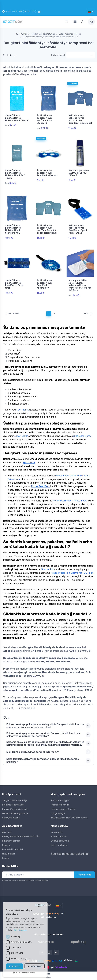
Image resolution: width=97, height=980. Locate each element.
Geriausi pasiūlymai (60, 830)
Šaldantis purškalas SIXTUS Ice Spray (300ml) (79, 170)
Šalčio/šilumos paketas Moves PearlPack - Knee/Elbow (45, 276)
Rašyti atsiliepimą (59, 834)
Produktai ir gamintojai (13, 794)
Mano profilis (57, 822)
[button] (25, 973)
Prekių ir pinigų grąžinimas (63, 798)
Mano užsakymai (59, 826)
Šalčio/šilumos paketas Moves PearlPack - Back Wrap (14, 276)
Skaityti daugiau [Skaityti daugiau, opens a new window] (20, 930)
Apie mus (7, 822)
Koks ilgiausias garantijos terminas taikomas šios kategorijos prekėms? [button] (43, 750)
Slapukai (6, 834)
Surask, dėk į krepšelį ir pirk (15, 798)
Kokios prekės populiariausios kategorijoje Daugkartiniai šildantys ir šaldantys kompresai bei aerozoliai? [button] (45, 715)
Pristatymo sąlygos (60, 790)
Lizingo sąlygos (58, 803)
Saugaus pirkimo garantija (15, 790)
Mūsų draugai (8, 843)
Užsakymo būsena (11, 807)
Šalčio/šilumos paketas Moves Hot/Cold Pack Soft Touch (15, 172)
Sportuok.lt (60, 967)
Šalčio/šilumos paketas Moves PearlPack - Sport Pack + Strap (78, 224)
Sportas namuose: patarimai (70, 843)
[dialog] (25, 939)
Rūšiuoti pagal (58, 55)
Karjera (6, 847)
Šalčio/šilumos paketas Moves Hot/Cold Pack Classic (17, 118)
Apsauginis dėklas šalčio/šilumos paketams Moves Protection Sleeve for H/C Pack (80, 277)
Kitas (88, 303)
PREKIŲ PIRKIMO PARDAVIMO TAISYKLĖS (21, 826)
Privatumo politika (11, 830)
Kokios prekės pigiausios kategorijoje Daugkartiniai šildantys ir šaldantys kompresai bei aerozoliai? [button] (43, 724)
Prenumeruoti (84, 864)
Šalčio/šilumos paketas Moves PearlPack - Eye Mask (48, 170)
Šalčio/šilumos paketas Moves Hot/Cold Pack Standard (45, 119)
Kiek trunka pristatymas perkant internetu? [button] (33, 741)
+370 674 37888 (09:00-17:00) (19, 12)
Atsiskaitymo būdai (60, 794)
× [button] (43, 905)
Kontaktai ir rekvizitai (12, 839)
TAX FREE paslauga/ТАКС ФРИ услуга (69, 807)
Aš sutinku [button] (14, 966)
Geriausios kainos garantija (15, 803)
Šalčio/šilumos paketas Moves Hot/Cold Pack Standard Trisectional (80, 119)
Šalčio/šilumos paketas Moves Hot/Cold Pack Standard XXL (13, 224)
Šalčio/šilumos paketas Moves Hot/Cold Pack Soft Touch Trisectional (47, 224)
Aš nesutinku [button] (35, 966)
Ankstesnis (12, 303)
